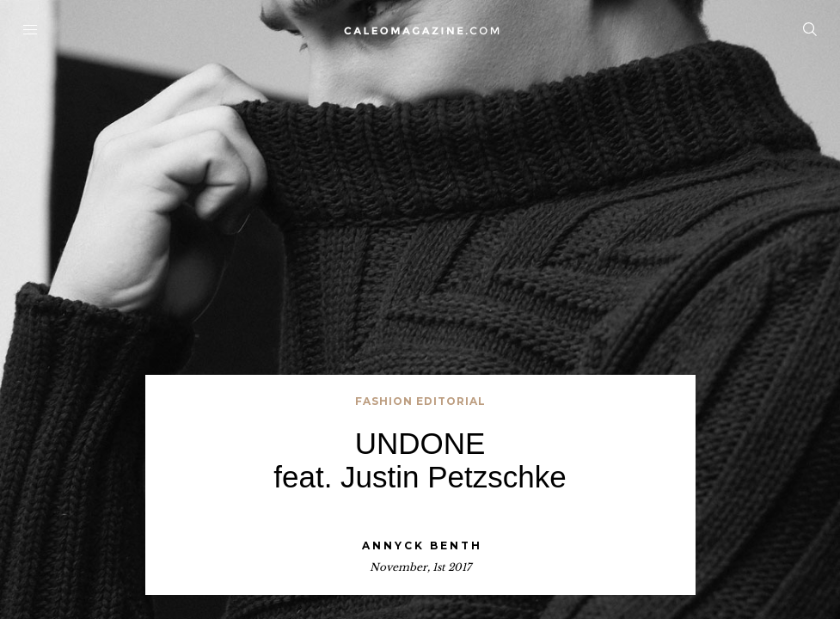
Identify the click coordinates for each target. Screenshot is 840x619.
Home (420, 30)
